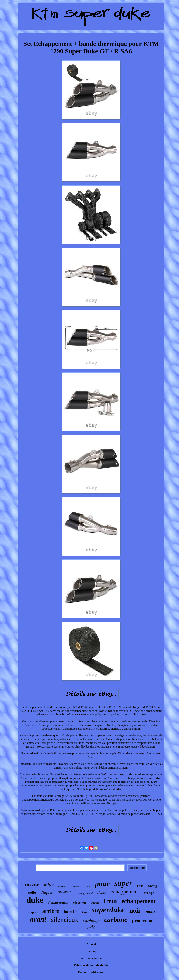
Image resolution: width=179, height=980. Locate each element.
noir (135, 910)
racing (153, 886)
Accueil (91, 944)
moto (150, 911)
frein (110, 901)
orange (149, 893)
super (123, 883)
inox (85, 912)
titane (102, 893)
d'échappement (84, 893)
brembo (62, 886)
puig (91, 927)
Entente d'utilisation (91, 972)
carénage (91, 921)
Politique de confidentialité (91, 965)
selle (32, 892)
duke (35, 900)
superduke (108, 910)
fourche (71, 912)
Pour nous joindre (91, 958)
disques (47, 892)
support (33, 912)
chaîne (95, 903)
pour (102, 883)
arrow (32, 884)
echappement (139, 901)
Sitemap (91, 951)
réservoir (80, 902)
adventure (76, 887)
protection (142, 921)
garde (87, 886)
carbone (116, 919)
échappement (125, 892)
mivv (49, 885)
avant (38, 919)
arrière (51, 911)
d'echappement (58, 903)
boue (140, 886)
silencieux (65, 920)
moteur (64, 892)
